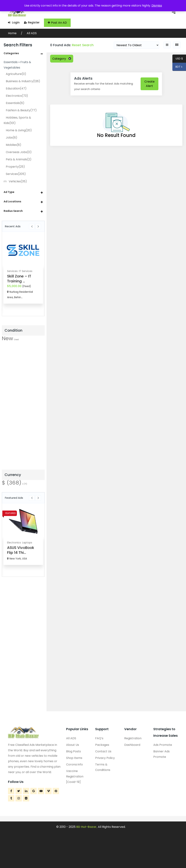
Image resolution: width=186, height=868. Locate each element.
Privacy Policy (105, 758)
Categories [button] (11, 53)
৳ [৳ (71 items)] (25, 484)
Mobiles (14, 145)
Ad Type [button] (9, 192)
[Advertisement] (23, 409)
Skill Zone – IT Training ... (19, 279)
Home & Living (19, 130)
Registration (133, 738)
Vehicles (15, 181)
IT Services (26, 271)
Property (15, 167)
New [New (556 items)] (7, 338)
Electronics (17, 96)
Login (14, 22)
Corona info (74, 764)
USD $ (179, 59)
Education (16, 88)
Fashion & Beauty (21, 110)
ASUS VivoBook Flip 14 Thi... (21, 550)
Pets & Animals (19, 159)
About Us (73, 745)
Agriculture (16, 74)
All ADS (32, 33)
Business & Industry (23, 81)
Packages (102, 745)
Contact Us (103, 751)
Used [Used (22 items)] (16, 340)
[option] (23, 269)
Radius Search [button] (13, 211)
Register (32, 22)
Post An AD (57, 23)
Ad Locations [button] (12, 201)
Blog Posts (73, 751)
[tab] (23, 53)
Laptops (27, 543)
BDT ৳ (178, 67)
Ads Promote (163, 745)
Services (16, 174)
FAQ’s (99, 738)
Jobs (12, 138)
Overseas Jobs (19, 152)
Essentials (15, 103)
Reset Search (83, 45)
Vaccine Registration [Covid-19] (75, 776)
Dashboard (132, 745)
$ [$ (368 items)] (12, 483)
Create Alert (149, 84)
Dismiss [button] (157, 6)
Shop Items (74, 758)
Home (13, 33)
